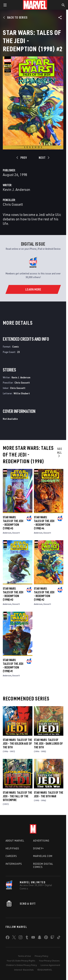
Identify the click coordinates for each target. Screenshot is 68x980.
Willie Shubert (22, 393)
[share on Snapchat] (39, 938)
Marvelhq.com (43, 856)
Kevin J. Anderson (16, 189)
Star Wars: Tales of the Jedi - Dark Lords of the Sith (48, 743)
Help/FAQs (12, 848)
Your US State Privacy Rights (21, 961)
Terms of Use (24, 956)
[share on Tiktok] (59, 938)
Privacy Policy (41, 956)
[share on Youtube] (33, 938)
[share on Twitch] (52, 938)
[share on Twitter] (14, 938)
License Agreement (50, 965)
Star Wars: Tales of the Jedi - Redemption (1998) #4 (44, 523)
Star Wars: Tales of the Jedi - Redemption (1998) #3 (13, 594)
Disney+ (38, 848)
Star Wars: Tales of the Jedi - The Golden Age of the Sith (17, 743)
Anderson (7, 533)
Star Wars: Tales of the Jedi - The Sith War (49, 794)
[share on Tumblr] (27, 938)
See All (60, 452)
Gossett (16, 533)
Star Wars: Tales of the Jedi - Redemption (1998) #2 (44, 594)
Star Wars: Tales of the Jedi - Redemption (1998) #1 (13, 666)
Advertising (41, 841)
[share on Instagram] (20, 938)
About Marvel (15, 841)
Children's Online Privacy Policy (21, 965)
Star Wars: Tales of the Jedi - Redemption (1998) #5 (13, 523)
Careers (11, 856)
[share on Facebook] (8, 938)
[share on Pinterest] (46, 938)
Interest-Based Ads (24, 970)
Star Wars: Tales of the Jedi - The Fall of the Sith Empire (17, 796)
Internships (14, 864)
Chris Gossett (13, 204)
